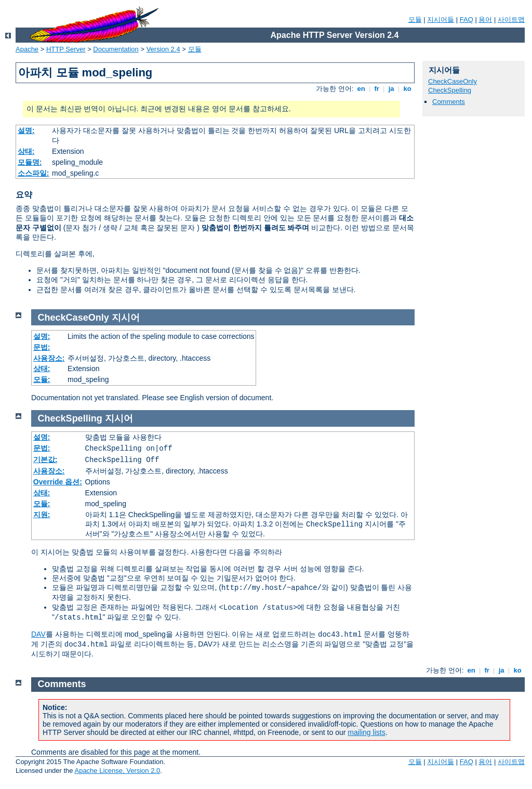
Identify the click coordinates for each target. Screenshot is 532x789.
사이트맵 (511, 19)
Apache (27, 49)
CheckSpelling (450, 90)
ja (391, 89)
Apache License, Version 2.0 (117, 771)
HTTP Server (66, 49)
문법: (42, 347)
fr (377, 89)
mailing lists (366, 732)
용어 (485, 19)
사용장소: (49, 358)
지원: (42, 515)
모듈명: (30, 162)
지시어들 (441, 19)
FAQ (467, 19)
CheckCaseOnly (453, 81)
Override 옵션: (58, 482)
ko (407, 89)
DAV (38, 634)
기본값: (45, 459)
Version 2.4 (163, 49)
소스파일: (34, 173)
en (361, 89)
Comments (449, 102)
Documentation (116, 49)
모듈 (415, 19)
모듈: (42, 379)
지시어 (126, 318)
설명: (26, 130)
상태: (26, 151)
